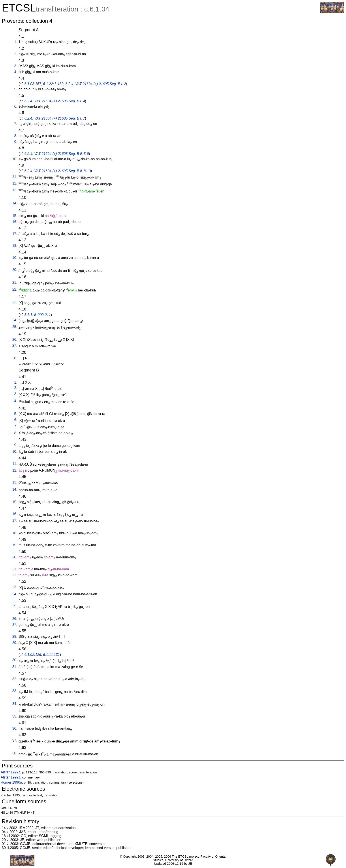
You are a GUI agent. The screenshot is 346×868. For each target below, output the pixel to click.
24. (15, 320)
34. (15, 704)
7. (16, 124)
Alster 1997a (11, 772)
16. (15, 222)
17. (15, 234)
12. (15, 183)
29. (15, 643)
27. (15, 345)
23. (15, 302)
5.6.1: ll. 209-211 (38, 315)
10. (15, 159)
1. (16, 42)
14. (15, 203)
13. (15, 190)
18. (15, 246)
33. (15, 691)
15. (15, 216)
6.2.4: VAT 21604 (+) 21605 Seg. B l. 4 (55, 101)
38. (15, 753)
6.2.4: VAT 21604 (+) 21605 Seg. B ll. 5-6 (57, 154)
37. (15, 740)
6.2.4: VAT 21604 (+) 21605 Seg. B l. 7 (55, 118)
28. (15, 358)
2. (16, 54)
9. (16, 142)
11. (15, 176)
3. (16, 66)
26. (15, 340)
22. (15, 289)
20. (15, 270)
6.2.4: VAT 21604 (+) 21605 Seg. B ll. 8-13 (58, 171)
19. (15, 258)
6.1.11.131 (51, 655)
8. (16, 136)
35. (15, 716)
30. (15, 660)
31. (15, 667)
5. (16, 89)
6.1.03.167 (33, 84)
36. (15, 728)
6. (16, 106)
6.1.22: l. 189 (53, 84)
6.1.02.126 (33, 655)
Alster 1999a (11, 777)
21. (15, 283)
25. (15, 327)
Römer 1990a (11, 782)
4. (16, 72)
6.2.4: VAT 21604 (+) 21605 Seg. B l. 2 (96, 84)
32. (15, 679)
